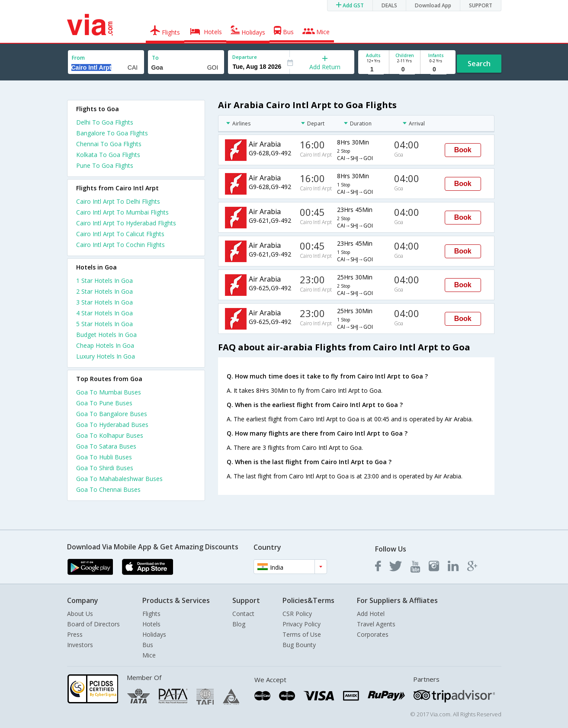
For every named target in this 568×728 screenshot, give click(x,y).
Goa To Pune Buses (104, 403)
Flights (151, 614)
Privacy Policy (302, 624)
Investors (80, 645)
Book (463, 150)
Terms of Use (302, 634)
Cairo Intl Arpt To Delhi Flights (118, 201)
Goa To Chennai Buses (108, 489)
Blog (239, 624)
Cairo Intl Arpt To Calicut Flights (120, 234)
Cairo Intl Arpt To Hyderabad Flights (126, 223)
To (155, 58)
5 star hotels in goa (104, 324)
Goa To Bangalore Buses (112, 414)
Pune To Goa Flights (105, 165)
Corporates (373, 634)
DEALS (389, 5)
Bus (148, 645)
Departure (245, 57)
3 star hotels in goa (104, 302)
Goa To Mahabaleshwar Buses (119, 479)
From (78, 58)
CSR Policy (297, 614)
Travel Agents (376, 624)
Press (75, 634)
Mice (149, 655)
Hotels (151, 624)
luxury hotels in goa (106, 356)
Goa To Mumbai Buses (109, 392)
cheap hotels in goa (105, 345)
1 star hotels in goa (104, 281)
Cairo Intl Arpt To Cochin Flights (120, 245)
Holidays (154, 634)
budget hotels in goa (106, 335)
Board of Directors (93, 624)
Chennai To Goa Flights (109, 144)
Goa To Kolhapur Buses (110, 435)
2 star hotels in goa (104, 291)
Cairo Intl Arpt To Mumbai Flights (122, 212)
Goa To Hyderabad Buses (112, 425)
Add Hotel (371, 614)
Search (479, 64)
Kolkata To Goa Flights (108, 155)
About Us (80, 614)
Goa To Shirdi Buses (105, 468)
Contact (243, 614)
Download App (433, 5)
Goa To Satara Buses (106, 446)
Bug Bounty (299, 645)
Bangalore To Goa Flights (112, 133)
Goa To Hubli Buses (104, 457)
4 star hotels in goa (104, 313)
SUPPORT (481, 5)
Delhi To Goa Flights (105, 122)
